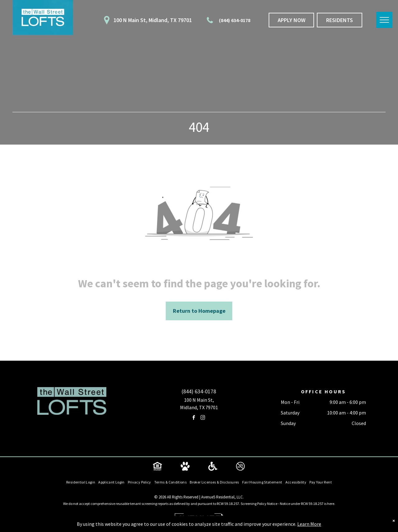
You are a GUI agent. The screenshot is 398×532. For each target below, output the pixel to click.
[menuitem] (81, 482)
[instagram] (203, 418)
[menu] (384, 20)
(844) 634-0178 (235, 20)
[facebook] (194, 418)
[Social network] (158, 467)
